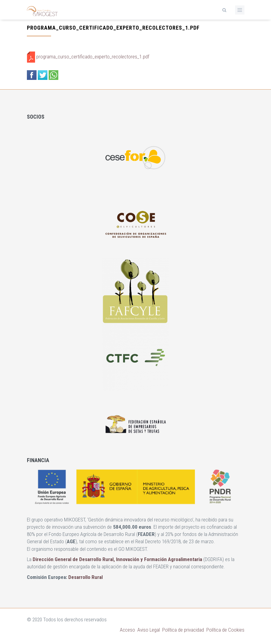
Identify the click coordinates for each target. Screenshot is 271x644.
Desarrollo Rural (85, 577)
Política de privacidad (183, 630)
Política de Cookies (225, 630)
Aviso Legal (149, 630)
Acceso (127, 630)
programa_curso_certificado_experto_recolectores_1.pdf (93, 57)
